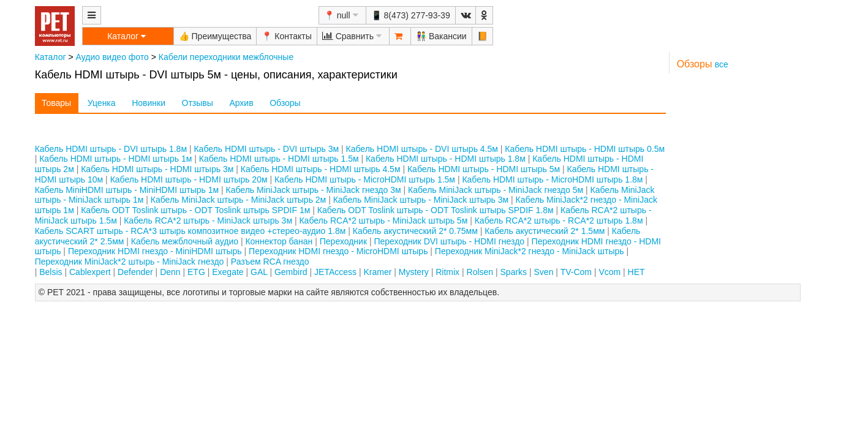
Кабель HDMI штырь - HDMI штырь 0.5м (585, 149)
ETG (196, 272)
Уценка (102, 103)
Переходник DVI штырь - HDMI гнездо (449, 241)
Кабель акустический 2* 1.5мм (545, 231)
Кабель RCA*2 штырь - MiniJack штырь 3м (208, 221)
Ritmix (447, 272)
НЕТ (636, 272)
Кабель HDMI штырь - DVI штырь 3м (266, 149)
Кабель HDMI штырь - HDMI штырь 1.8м (446, 159)
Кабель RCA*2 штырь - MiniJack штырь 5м (383, 221)
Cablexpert (90, 272)
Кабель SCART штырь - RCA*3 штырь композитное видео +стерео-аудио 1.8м (191, 231)
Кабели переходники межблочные (226, 57)
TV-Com (576, 272)
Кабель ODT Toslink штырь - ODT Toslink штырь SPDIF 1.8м (436, 210)
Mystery (414, 272)
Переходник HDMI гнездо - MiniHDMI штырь (155, 251)
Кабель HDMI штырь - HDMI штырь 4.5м (321, 169)
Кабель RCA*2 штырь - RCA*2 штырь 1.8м (559, 221)
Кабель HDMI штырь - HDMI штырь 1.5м (279, 159)
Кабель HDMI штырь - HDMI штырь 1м (115, 159)
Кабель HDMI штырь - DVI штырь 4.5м (422, 149)
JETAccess (335, 272)
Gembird (291, 272)
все (722, 64)
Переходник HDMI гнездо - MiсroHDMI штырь (338, 251)
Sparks (514, 272)
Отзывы (198, 103)
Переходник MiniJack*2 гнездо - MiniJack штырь (530, 251)
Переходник (343, 241)
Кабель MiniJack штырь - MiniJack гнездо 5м (496, 190)
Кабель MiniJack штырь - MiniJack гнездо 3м (314, 190)
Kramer (377, 272)
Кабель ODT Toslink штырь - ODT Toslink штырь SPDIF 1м (195, 210)
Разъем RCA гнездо (270, 262)
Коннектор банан (279, 241)
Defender (135, 272)
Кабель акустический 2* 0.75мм (415, 231)
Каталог (51, 57)
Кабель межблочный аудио (185, 241)
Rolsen (480, 272)
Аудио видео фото (112, 57)
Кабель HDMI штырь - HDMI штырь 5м (484, 169)
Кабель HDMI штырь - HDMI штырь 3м (157, 169)
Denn (170, 272)
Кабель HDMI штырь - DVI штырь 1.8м (111, 149)
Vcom (609, 272)
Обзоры (285, 103)
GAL (259, 272)
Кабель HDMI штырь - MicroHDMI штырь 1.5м (365, 179)
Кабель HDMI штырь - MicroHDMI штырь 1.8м (552, 179)
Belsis (51, 272)
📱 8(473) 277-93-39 (411, 15)
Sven (544, 272)
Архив (241, 103)
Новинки (149, 103)
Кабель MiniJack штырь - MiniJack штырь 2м (238, 200)
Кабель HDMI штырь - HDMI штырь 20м (189, 179)
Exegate (228, 272)
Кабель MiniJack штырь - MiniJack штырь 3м (421, 200)
